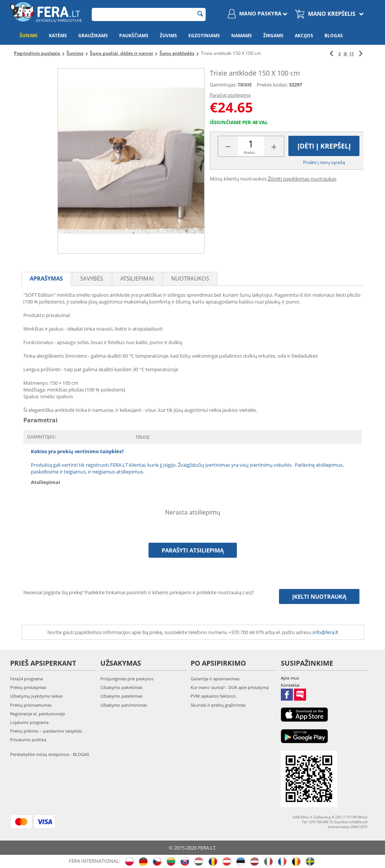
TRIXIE (245, 85)
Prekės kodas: (272, 85)
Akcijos (304, 36)
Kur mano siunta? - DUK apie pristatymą (230, 687)
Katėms (58, 36)
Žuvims (168, 36)
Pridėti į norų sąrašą (324, 162)
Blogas (334, 36)
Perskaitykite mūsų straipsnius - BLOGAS (50, 754)
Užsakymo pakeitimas (121, 687)
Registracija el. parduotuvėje (38, 714)
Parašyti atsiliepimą (230, 95)
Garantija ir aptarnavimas (215, 679)
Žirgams (273, 36)
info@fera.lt (325, 632)
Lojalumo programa (29, 722)
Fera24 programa (27, 679)
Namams (242, 36)
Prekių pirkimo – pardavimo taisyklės (46, 731)
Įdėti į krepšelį (324, 146)
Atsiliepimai (137, 278)
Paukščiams (134, 36)
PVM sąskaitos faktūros (213, 696)
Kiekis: (250, 152)
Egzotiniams (204, 36)
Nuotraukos (190, 278)
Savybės (92, 278)
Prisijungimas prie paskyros (127, 679)
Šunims (29, 36)
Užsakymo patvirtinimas (124, 705)
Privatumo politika (28, 740)
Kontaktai (290, 685)
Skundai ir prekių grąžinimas (218, 705)
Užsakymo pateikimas (121, 696)
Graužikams (93, 36)
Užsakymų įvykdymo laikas (36, 696)
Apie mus (290, 678)
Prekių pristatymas (28, 687)
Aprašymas (46, 278)
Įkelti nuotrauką (319, 596)
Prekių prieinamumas (31, 705)
